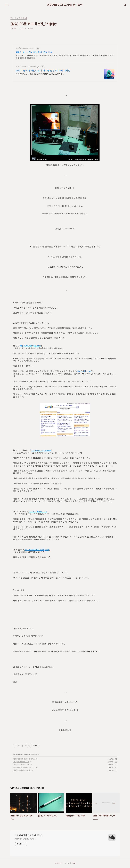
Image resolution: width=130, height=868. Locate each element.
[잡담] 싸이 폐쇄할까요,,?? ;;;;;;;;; (24, 767)
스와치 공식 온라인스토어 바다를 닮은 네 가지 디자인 (43, 70)
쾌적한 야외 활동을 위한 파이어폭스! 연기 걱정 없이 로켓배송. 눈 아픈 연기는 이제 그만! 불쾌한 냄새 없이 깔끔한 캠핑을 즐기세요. (65, 57)
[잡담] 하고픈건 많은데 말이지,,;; (24, 759)
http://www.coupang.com (25, 48)
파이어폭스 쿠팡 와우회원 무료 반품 (34, 52)
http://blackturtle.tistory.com (37, 550)
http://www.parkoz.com (41, 450)
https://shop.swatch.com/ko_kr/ (28, 67)
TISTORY (66, 863)
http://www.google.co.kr (31, 346)
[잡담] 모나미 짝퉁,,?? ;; (21, 762)
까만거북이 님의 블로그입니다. (25, 839)
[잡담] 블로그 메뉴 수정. (21, 765)
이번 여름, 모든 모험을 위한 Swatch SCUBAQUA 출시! (40, 74)
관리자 (74, 863)
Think (25, 755)
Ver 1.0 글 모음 (17, 755)
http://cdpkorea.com (38, 511)
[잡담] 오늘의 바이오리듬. (22, 770)
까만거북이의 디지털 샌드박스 (65, 5)
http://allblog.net (84, 371)
